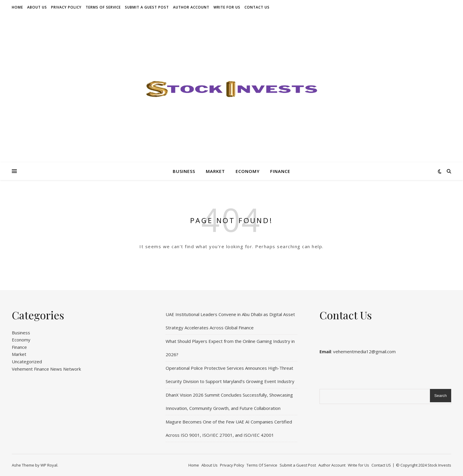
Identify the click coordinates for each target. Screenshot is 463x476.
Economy (248, 171)
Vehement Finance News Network (46, 369)
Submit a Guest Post (147, 7)
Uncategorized (27, 362)
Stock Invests (439, 465)
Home (17, 7)
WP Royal (49, 465)
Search (441, 396)
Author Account (191, 7)
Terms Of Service (103, 7)
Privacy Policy (66, 7)
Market (215, 171)
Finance (280, 171)
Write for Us (227, 7)
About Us (37, 7)
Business (184, 171)
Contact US (257, 7)
